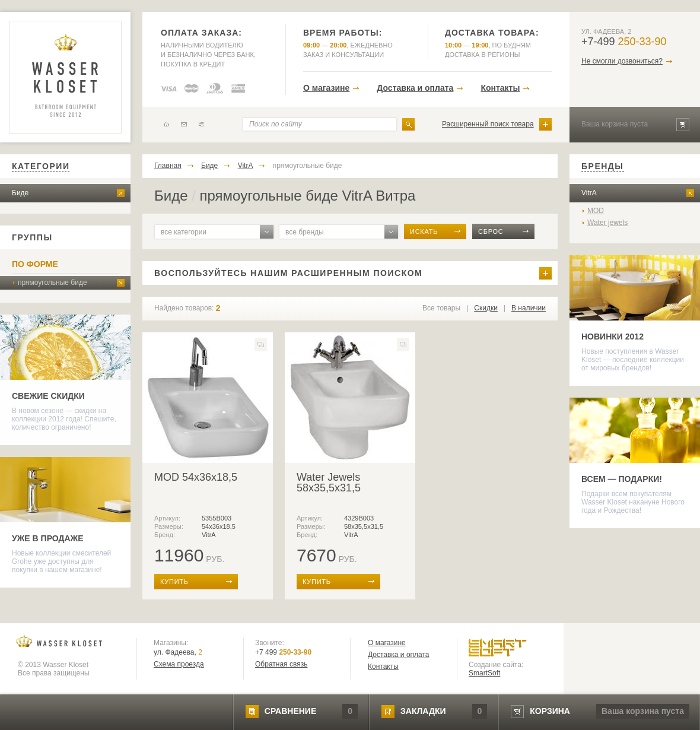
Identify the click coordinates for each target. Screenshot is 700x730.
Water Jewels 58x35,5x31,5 (329, 483)
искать (424, 231)
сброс (491, 231)
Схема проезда (179, 664)
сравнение (290, 711)
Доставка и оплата (415, 88)
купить (174, 582)
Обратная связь (281, 664)
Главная (168, 166)
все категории (184, 232)
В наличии (529, 308)
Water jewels (607, 223)
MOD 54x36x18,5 (196, 477)
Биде (20, 193)
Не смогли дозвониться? (622, 61)
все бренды (305, 232)
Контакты (500, 88)
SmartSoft (484, 673)
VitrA (246, 166)
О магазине (326, 88)
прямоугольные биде (52, 283)
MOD (596, 211)
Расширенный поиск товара (488, 124)
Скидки (486, 308)
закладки (423, 711)
